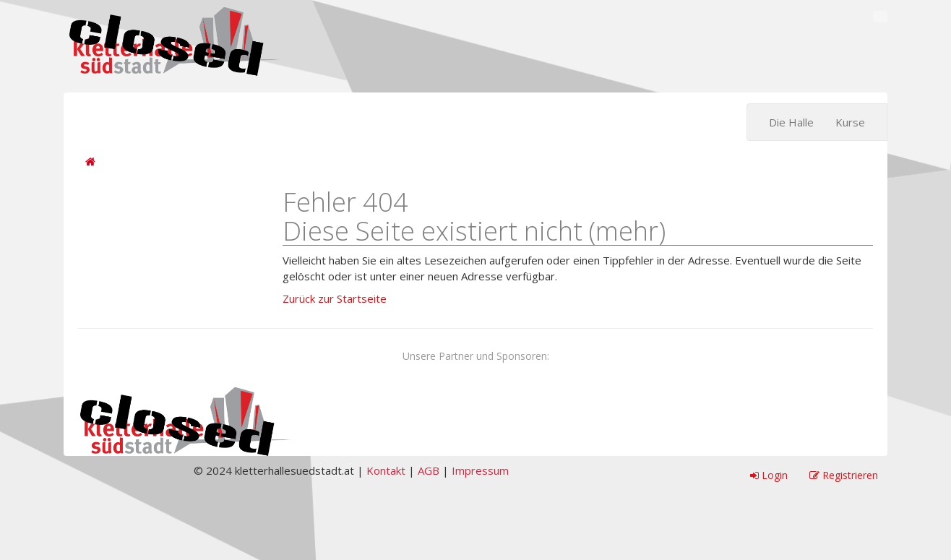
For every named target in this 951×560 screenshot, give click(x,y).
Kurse (850, 122)
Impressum (480, 470)
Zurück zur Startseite (335, 298)
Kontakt (386, 470)
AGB (429, 470)
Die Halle (791, 122)
